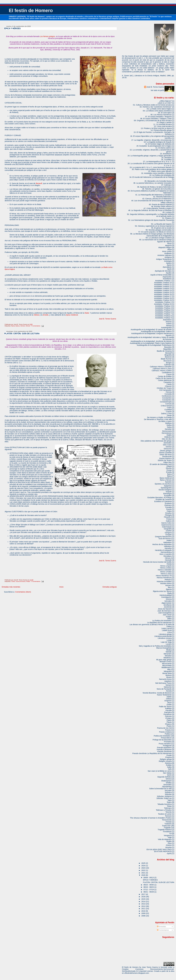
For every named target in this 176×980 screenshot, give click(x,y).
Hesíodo (168, 560)
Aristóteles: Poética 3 (163, 306)
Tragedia (167, 828)
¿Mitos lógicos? (165, 101)
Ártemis (169, 322)
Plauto (169, 722)
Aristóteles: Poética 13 (163, 288)
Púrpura (168, 757)
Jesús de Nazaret (165, 609)
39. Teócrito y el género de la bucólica (157, 189)
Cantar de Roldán (165, 376)
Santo (169, 775)
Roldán (169, 765)
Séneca (169, 779)
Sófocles (168, 794)
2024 (144, 866)
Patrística (168, 712)
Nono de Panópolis (164, 689)
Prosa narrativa (165, 744)
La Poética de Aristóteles (162, 621)
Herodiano (168, 556)
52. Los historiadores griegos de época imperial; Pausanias (151, 220)
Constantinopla (166, 402)
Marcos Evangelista (164, 648)
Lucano (169, 644)
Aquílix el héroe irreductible (161, 275)
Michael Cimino (166, 662)
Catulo (169, 384)
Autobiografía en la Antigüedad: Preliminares (154, 345)
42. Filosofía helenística (162, 197)
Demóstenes (167, 433)
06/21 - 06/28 (149, 892)
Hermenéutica (166, 552)
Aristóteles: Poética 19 (163, 300)
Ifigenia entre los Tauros (162, 591)
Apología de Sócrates (163, 271)
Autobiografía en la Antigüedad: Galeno (156, 331)
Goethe (169, 531)
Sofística (168, 792)
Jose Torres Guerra (150, 967)
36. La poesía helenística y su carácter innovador (152, 183)
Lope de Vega (166, 642)
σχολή (169, 853)
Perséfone (168, 714)
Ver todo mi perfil (157, 90)
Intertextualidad (166, 595)
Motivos (169, 675)
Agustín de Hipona (164, 242)
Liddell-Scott (167, 630)
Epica (169, 474)
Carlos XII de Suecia (164, 378)
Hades (169, 540)
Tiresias (169, 822)
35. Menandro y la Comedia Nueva (158, 181)
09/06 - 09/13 (149, 878)
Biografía (168, 355)
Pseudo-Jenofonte (164, 751)
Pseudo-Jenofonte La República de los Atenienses (152, 753)
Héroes (28, 326)
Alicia (170, 249)
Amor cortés (167, 251)
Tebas (169, 806)
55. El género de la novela (161, 228)
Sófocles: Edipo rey (164, 798)
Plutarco (168, 724)
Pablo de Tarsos (165, 707)
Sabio (169, 767)
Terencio (168, 816)
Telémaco (168, 808)
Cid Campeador (165, 390)
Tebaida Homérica (165, 804)
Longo (169, 640)
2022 (144, 870)
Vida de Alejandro (165, 839)
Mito (169, 669)
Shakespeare (166, 781)
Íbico (170, 587)
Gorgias (169, 535)
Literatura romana (165, 638)
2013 (144, 904)
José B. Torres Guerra (107, 319)
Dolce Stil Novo (166, 455)
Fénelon (168, 513)
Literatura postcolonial (163, 636)
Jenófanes (168, 605)
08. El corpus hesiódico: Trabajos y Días (156, 119)
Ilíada (87, 313)
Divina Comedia (165, 453)
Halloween (168, 542)
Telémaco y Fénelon (164, 810)
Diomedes (168, 443)
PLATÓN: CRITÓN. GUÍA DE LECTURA (22, 334)
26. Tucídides (166, 160)
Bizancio (168, 357)
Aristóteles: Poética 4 (163, 308)
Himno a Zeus (166, 574)
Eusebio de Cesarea (164, 499)
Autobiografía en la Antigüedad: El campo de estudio (151, 330)
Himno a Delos (166, 568)
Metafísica (168, 658)
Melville (169, 652)
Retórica (168, 763)
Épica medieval (166, 478)
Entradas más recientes (11, 587)
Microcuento (167, 664)
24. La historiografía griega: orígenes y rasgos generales (150, 156)
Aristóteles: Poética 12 (163, 287)
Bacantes (168, 347)
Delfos (169, 425)
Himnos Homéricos (164, 578)
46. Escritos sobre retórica (161, 206)
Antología (168, 261)
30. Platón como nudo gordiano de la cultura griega (152, 169)
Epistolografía (166, 488)
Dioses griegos (166, 451)
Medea (169, 650)
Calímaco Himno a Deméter (161, 367)
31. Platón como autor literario (160, 171)
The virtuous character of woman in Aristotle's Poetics (151, 818)
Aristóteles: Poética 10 (163, 283)
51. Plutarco (167, 218)
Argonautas (167, 277)
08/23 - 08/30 (149, 885)
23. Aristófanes (166, 154)
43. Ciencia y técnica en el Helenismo (157, 199)
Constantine (167, 398)
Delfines (168, 423)
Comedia (168, 394)
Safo (170, 769)
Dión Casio (167, 445)
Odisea (37, 315)
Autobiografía (166, 328)
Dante (169, 415)
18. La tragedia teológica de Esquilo (158, 142)
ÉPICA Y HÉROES (12, 29)
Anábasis (168, 253)
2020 (144, 875)
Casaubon (168, 382)
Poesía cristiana (165, 732)
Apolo (169, 269)
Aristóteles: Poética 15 (163, 292)
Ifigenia (169, 589)
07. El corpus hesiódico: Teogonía (158, 117)
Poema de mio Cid (164, 728)
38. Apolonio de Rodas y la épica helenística (154, 187)
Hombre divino (166, 583)
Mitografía (168, 671)
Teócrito (169, 812)
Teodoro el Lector (165, 814)
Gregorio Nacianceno (163, 537)
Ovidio (169, 705)
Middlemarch (167, 667)
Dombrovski (167, 456)
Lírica (169, 632)
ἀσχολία (168, 847)
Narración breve (165, 679)
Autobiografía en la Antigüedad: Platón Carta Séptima (151, 343)
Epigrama (168, 486)
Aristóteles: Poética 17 (163, 296)
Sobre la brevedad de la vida (160, 789)
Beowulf (39, 183)
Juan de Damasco (165, 611)
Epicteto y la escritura (163, 484)
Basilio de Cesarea (164, 351)
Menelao (168, 656)
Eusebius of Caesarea (163, 501)
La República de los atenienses (159, 623)
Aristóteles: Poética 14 (163, 290)
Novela (169, 691)
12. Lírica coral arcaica (163, 126)
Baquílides (168, 349)
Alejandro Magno (165, 247)
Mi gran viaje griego (164, 660)
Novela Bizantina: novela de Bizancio (157, 693)
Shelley (169, 783)
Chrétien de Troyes (164, 388)
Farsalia (168, 507)
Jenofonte (168, 607)
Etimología (167, 494)
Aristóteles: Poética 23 (163, 304)
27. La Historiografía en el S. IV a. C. (157, 162)
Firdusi (169, 519)
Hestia (169, 564)
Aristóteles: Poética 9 (163, 318)
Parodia (169, 710)
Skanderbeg (167, 787)
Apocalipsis (167, 267)
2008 (144, 916)
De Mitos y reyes (165, 421)
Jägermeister (167, 603)
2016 (144, 897)
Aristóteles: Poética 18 (163, 298)
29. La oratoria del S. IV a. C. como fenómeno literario (151, 167)
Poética (168, 734)
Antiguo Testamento (164, 259)
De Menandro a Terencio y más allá (158, 419)
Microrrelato (167, 666)
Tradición (168, 824)
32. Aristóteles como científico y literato (156, 173)
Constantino (167, 400)
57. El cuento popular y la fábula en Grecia (155, 232)
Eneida (46, 315)
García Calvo (166, 523)
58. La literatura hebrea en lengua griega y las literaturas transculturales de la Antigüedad (152, 235)
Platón (28, 581)
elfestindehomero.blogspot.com (137, 973)
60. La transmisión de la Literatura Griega (155, 240)
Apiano (169, 263)
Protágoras (167, 746)
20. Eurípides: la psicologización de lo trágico (154, 146)
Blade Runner (166, 359)
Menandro (168, 654)
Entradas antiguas (110, 587)
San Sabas (167, 773)
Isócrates (168, 601)
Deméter (168, 429)
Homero (168, 585)
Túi (170, 833)
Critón (13, 581)
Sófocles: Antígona (164, 796)
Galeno (169, 521)
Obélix (169, 697)
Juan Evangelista (165, 613)
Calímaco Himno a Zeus (162, 369)
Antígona (168, 257)
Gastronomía (167, 525)
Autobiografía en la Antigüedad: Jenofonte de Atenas (151, 341)
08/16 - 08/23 (149, 887)
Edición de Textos (165, 460)
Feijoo (169, 511)
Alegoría (168, 246)
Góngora (168, 533)
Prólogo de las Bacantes (162, 740)
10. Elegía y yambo (164, 122)
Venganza (168, 835)
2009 (144, 913)
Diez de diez (167, 439)
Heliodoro (168, 546)
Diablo (169, 435)
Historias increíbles (164, 582)
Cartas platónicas (165, 380)
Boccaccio (168, 361)
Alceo (169, 244)
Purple (169, 755)
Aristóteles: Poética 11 (163, 285)
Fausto (169, 509)
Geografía (168, 529)
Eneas (169, 470)
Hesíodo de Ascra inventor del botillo (157, 562)
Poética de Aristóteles (162, 736)
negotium (168, 681)
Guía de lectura (21, 581)
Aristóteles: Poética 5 (163, 310)
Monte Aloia (167, 673)
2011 (144, 909)
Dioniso (169, 447)
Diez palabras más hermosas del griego (156, 441)
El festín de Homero (31, 10)
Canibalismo (167, 372)
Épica (13, 326)
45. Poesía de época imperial (160, 204)
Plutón (169, 726)
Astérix (169, 324)
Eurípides (168, 496)
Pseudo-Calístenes (164, 749)
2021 (144, 873)
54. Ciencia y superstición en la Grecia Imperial (153, 226)
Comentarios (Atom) (23, 592)
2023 (144, 868)
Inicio (61, 587)
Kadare (169, 617)
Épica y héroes (20, 326)
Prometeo (168, 742)
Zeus (170, 843)
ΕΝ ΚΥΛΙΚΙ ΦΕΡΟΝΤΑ (163, 851)
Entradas (161, 927)
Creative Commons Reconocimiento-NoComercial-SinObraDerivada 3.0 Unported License (148, 970)
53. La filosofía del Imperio (161, 224)
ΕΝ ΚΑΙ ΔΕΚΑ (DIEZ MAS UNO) (159, 849)
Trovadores (167, 832)
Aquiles (169, 273)
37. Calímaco (166, 185)
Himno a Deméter (165, 570)
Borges (169, 363)
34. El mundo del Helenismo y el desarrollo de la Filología (152, 177)
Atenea (169, 326)
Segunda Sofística (164, 777)
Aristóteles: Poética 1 (163, 281)
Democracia (167, 431)
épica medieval (72, 315)
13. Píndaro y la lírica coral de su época (156, 128)
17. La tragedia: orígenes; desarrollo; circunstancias (151, 140)
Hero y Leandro (166, 554)
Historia (168, 580)
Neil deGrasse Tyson (163, 683)
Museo (169, 677)
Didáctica (168, 437)
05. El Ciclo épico (165, 113)
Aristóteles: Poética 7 (163, 314)
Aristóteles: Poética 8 (163, 316)
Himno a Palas (166, 572)
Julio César (167, 615)
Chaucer (168, 386)
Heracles (168, 548)
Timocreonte (167, 820)
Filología (168, 515)
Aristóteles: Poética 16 (163, 294)
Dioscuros (168, 449)
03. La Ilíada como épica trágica (159, 109)
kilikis (170, 619)
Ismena (169, 599)
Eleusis (169, 468)
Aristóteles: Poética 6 (163, 312)
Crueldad (168, 410)
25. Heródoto (167, 158)
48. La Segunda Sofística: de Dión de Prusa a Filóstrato (150, 210)
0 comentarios (36, 326)
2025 (144, 863)
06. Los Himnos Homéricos (161, 115)
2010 (144, 911)
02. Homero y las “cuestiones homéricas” (156, 107)
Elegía (169, 466)
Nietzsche (168, 687)
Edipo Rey (168, 462)
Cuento (169, 412)
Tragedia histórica (165, 830)
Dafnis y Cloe (166, 414)
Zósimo (169, 845)
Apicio (169, 265)
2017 (144, 894)
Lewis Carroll (167, 628)
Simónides (168, 785)
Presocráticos (166, 738)
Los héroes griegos (47, 36)
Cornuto (168, 404)
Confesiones (167, 396)
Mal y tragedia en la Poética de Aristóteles (155, 646)
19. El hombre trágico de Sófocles (159, 144)
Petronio (168, 716)
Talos (170, 800)
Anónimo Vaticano (165, 255)
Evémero (168, 505)
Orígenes (168, 701)
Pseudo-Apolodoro (164, 748)
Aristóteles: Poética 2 (163, 302)
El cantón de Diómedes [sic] (161, 464)
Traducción (166, 826)
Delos (169, 427)
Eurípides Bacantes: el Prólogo (160, 498)
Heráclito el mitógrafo (163, 550)
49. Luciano (167, 212)
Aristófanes (167, 279)
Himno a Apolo (166, 566)
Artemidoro (167, 320)
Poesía (168, 730)
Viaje (170, 837)
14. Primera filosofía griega (161, 130)
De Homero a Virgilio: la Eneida (159, 417)
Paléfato (168, 708)
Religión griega (166, 759)
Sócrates (168, 791)
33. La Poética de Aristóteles (160, 175)
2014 (144, 901)
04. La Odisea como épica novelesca (157, 111)
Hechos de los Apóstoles (162, 544)
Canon (169, 374)
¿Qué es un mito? (165, 103)
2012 (144, 906)
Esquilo (169, 492)
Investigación (166, 597)
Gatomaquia (167, 527)
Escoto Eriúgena (165, 490)
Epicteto (168, 482)
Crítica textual (166, 406)
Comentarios (163, 930)
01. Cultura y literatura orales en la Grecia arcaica (152, 105)
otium (169, 703)
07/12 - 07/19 (149, 890)
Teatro (169, 802)
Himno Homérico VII (164, 576)
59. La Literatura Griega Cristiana (159, 238)
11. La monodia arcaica (162, 124)
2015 (144, 899)
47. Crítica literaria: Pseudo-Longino (158, 208)
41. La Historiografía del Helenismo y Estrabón (153, 195)
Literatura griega (165, 634)
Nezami (169, 685)
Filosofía (167, 517)
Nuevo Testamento (164, 695)
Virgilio (169, 841)
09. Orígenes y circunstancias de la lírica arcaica (153, 121)
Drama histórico (166, 458)
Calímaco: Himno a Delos (162, 371)
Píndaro (169, 718)
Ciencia (169, 392)
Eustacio (168, 503)
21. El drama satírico (164, 148)
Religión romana (165, 761)
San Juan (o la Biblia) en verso (160, 771)
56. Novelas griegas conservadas (159, 230)
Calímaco (168, 365)
